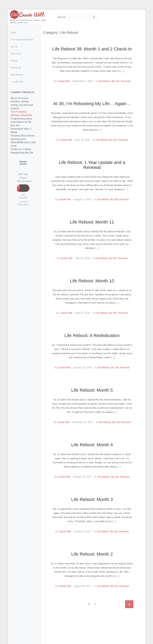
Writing (14, 61)
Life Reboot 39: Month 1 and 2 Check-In (92, 49)
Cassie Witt (63, 81)
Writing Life (16, 68)
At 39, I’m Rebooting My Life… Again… (92, 104)
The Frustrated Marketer (22, 40)
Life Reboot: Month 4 (92, 445)
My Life (14, 47)
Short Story (16, 54)
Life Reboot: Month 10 (92, 281)
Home (13, 33)
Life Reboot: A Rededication (92, 335)
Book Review (17, 75)
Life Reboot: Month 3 (92, 499)
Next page (129, 604)
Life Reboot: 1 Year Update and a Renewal (92, 165)
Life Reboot (104, 81)
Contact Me (17, 82)
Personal (125, 81)
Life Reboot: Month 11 (92, 222)
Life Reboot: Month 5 (92, 390)
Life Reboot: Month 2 (92, 554)
